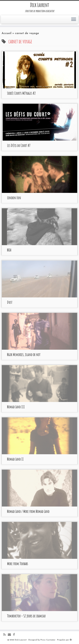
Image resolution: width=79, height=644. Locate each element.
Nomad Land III (16, 407)
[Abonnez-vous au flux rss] (6, 635)
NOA (9, 250)
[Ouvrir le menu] (74, 20)
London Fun (14, 198)
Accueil (7, 33)
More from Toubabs (17, 564)
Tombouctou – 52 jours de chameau (26, 616)
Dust (10, 302)
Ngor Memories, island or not (24, 355)
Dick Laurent (39, 5)
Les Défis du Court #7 (19, 146)
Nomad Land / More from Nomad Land (28, 511)
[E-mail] (10, 635)
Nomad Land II (15, 459)
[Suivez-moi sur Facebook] (15, 635)
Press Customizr (48, 640)
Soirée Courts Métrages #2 (21, 93)
